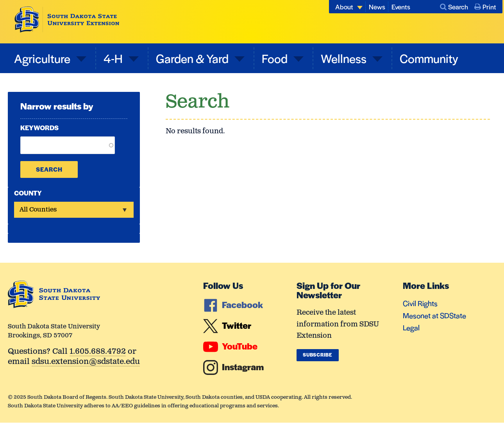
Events (401, 7)
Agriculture (43, 58)
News (377, 7)
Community (429, 58)
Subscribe (317, 355)
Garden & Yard (193, 58)
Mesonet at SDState (434, 315)
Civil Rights (420, 303)
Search (454, 7)
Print (485, 7)
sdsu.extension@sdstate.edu (86, 362)
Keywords (39, 127)
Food (276, 58)
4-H (114, 58)
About (344, 7)
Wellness (345, 58)
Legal (411, 327)
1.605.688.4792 (98, 352)
